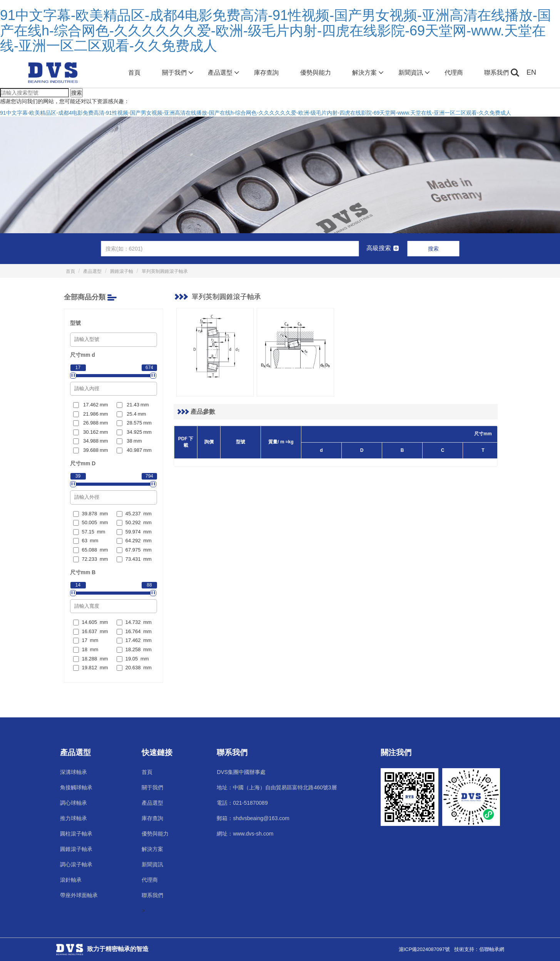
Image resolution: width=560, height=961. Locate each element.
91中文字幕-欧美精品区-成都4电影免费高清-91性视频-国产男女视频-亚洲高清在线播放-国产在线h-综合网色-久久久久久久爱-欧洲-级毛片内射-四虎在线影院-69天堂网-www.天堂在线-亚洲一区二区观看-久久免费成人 (276, 30)
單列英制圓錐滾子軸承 (165, 271)
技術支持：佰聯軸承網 (479, 949)
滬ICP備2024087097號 (424, 949)
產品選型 (223, 73)
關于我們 (177, 73)
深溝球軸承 (74, 772)
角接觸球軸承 (76, 787)
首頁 (134, 73)
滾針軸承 (71, 880)
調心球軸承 (74, 803)
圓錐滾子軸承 (76, 849)
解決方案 (367, 73)
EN (531, 72)
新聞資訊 (413, 73)
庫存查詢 (266, 73)
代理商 (454, 73)
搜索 (77, 93)
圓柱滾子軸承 (76, 834)
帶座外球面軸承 (79, 895)
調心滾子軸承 (76, 864)
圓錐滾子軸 (122, 271)
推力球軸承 (74, 818)
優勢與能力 (316, 73)
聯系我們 (496, 73)
